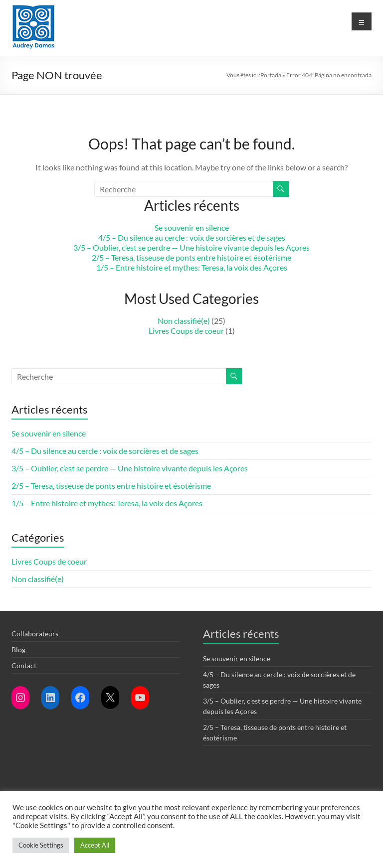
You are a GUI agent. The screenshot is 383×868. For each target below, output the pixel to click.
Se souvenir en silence (192, 227)
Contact (24, 665)
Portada (271, 75)
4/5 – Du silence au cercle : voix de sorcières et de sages (192, 237)
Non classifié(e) (184, 321)
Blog (18, 650)
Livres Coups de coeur (186, 331)
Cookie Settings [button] (41, 845)
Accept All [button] (95, 845)
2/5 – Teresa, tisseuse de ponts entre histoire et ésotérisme (191, 257)
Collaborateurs (35, 634)
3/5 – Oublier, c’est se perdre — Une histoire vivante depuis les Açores (191, 247)
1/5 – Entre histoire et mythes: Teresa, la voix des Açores (192, 267)
